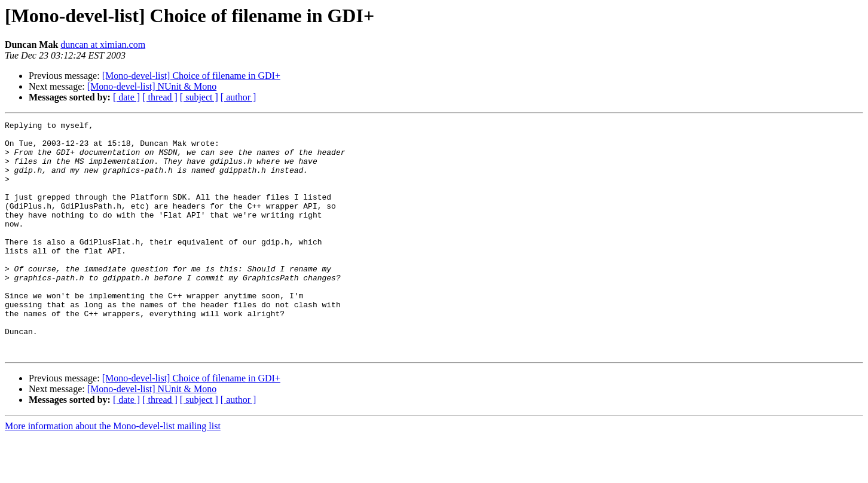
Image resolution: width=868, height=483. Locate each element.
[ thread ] (160, 97)
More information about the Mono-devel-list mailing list (113, 473)
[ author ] (239, 97)
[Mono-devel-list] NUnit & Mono (152, 86)
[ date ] (126, 97)
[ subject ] (199, 97)
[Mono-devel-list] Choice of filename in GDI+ (191, 76)
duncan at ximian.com (103, 45)
